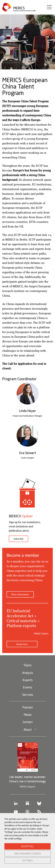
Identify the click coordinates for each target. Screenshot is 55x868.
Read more (22, 644)
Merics (19, 8)
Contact (28, 722)
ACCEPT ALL (27, 846)
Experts (28, 680)
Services (28, 695)
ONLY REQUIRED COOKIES (28, 853)
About (28, 729)
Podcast (28, 707)
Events (27, 687)
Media (28, 715)
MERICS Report (27, 787)
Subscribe (18, 539)
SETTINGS (28, 860)
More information (20, 594)
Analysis (27, 673)
